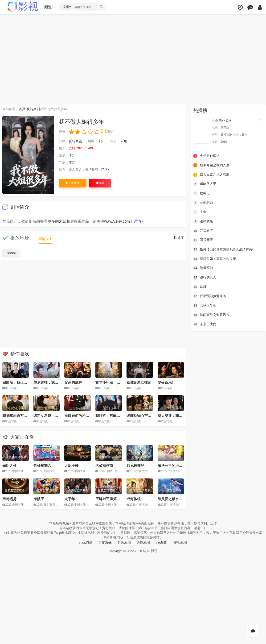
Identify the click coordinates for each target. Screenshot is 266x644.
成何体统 (134, 499)
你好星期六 (42, 465)
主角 (200, 212)
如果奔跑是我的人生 (211, 165)
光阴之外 (9, 465)
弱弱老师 (203, 203)
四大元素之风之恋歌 (211, 175)
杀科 (200, 287)
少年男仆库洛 (222, 121)
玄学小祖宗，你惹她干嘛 (115, 382)
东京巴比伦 (205, 324)
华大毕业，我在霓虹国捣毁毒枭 (182, 416)
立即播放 (73, 183)
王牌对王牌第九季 (110, 499)
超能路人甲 (205, 184)
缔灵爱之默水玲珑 (172, 499)
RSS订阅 (86, 542)
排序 (179, 238)
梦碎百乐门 (166, 382)
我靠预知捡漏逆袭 (210, 296)
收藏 (100, 183)
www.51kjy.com (117, 221)
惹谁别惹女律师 (139, 382)
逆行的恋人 (205, 277)
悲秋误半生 (205, 305)
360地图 (162, 542)
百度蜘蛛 (105, 542)
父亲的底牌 (73, 382)
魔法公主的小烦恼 (172, 465)
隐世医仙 (203, 268)
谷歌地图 (124, 542)
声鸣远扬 (9, 499)
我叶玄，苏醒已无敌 (111, 416)
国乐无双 (203, 240)
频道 (50, 7)
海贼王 (39, 499)
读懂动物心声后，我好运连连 (149, 416)
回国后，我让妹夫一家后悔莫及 (27, 382)
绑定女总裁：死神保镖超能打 (56, 416)
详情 (105, 170)
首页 (22, 109)
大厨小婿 (71, 465)
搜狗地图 (180, 542)
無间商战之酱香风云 (211, 315)
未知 (101, 141)
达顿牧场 (203, 221)
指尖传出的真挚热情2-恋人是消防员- (223, 249)
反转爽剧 (33, 109)
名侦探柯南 (104, 465)
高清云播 (45, 239)
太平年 (70, 499)
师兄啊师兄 (135, 465)
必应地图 (143, 542)
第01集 (12, 253)
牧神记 (201, 193)
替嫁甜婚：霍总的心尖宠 (215, 259)
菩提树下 (203, 231)
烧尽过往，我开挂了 (49, 382)
